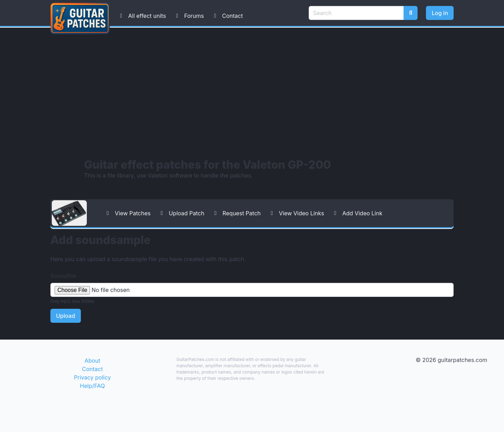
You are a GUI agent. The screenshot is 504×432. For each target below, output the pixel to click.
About (92, 361)
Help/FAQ (92, 386)
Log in (440, 13)
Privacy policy (92, 377)
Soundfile (63, 276)
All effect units (141, 16)
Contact (227, 16)
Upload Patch (181, 213)
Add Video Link (357, 213)
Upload (66, 316)
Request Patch (236, 213)
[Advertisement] (252, 93)
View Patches (127, 213)
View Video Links (296, 213)
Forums (188, 16)
